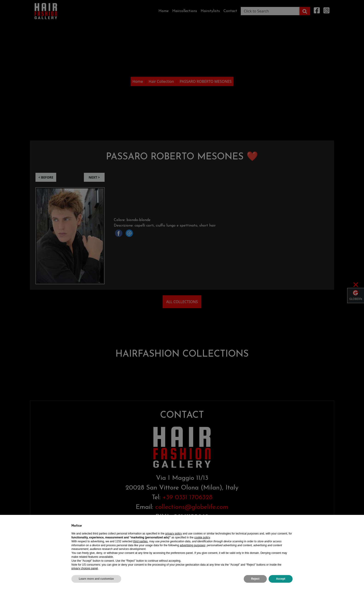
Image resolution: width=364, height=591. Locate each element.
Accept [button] (281, 579)
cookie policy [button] (202, 537)
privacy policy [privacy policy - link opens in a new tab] (173, 534)
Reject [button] (255, 579)
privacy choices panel (85, 568)
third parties (140, 541)
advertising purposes (192, 545)
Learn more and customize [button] (96, 579)
